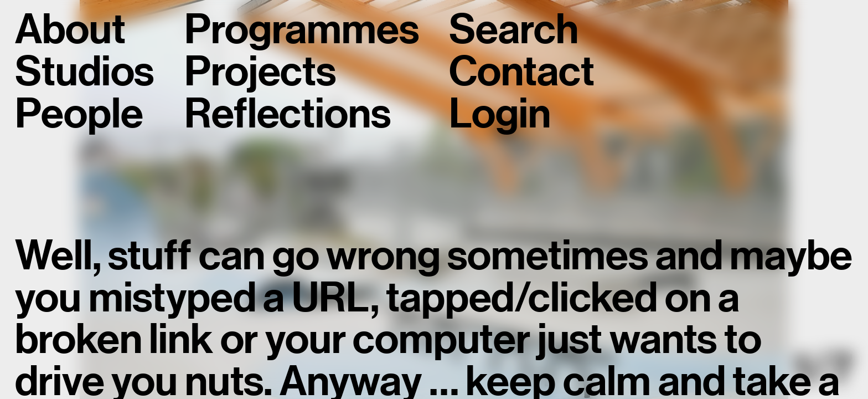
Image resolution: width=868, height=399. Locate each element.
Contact (521, 72)
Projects (260, 72)
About (70, 30)
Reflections (287, 114)
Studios (84, 72)
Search (513, 30)
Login (500, 114)
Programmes (301, 30)
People (79, 114)
